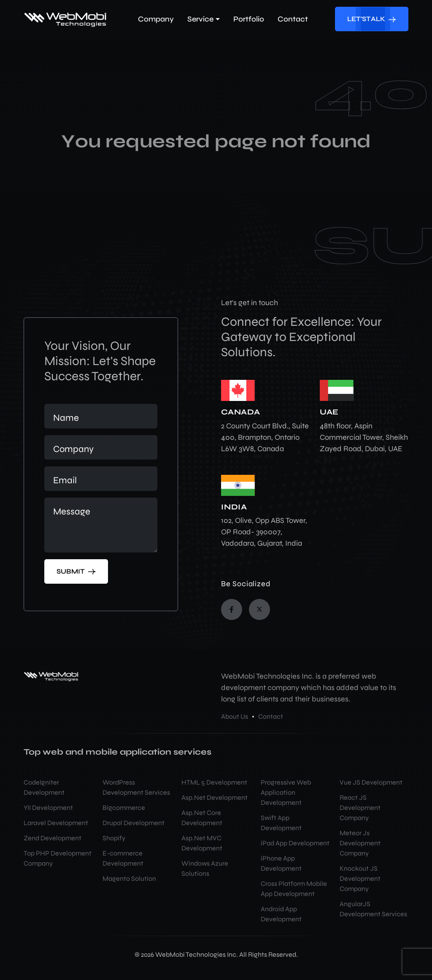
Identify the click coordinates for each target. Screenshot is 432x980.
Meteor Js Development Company (360, 843)
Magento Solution (129, 878)
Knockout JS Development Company (360, 878)
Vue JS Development (371, 782)
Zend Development (53, 838)
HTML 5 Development (214, 782)
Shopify (114, 838)
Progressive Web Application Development (286, 792)
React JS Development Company (360, 808)
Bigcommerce (124, 808)
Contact (271, 716)
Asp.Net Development (215, 797)
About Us (235, 716)
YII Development (48, 808)
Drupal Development (134, 823)
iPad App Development (295, 843)
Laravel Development (56, 823)
